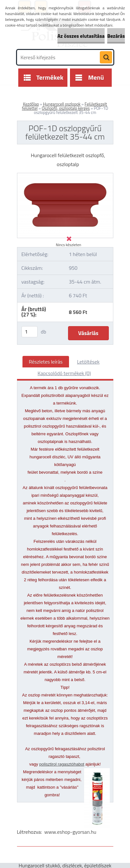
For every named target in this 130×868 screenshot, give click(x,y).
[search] (106, 58)
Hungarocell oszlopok (62, 104)
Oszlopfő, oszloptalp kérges (66, 108)
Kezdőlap (31, 104)
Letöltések (88, 362)
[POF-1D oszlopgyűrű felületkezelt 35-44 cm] (65, 176)
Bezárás (116, 36)
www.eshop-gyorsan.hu (70, 832)
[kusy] (30, 332)
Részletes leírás (46, 362)
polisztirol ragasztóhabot (62, 764)
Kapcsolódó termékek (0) (64, 373)
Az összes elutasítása (81, 36)
